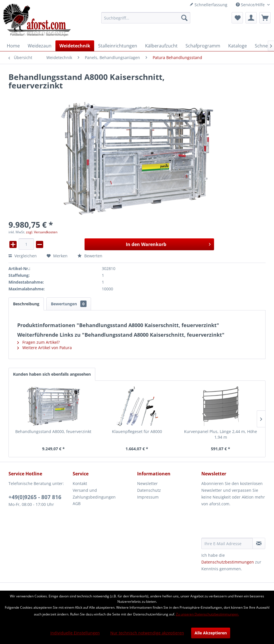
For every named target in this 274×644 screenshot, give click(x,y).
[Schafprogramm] (203, 46)
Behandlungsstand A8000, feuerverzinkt (53, 431)
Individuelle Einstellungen (75, 633)
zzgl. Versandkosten (42, 232)
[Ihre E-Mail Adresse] (227, 543)
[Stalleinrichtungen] (118, 46)
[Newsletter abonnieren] (259, 543)
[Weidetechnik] (75, 46)
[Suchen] (184, 18)
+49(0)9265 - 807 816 (35, 497)
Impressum (148, 497)
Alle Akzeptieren (211, 633)
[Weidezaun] (40, 46)
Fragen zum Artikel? (38, 342)
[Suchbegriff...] (146, 18)
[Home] (13, 46)
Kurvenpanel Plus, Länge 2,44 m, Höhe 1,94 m (221, 434)
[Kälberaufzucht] (161, 46)
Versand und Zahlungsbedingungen (94, 494)
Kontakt (80, 483)
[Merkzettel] (237, 18)
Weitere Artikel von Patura (45, 348)
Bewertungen (69, 304)
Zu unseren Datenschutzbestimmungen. (207, 614)
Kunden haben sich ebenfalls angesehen (52, 374)
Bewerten (90, 256)
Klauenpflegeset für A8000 (137, 431)
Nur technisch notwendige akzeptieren (147, 633)
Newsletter (147, 483)
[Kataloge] (238, 46)
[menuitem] (146, 18)
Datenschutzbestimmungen (228, 562)
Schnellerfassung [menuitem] (208, 5)
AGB (77, 503)
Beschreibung (26, 304)
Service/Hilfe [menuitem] (251, 5)
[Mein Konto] (251, 18)
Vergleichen (23, 256)
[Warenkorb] (265, 18)
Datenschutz (149, 490)
